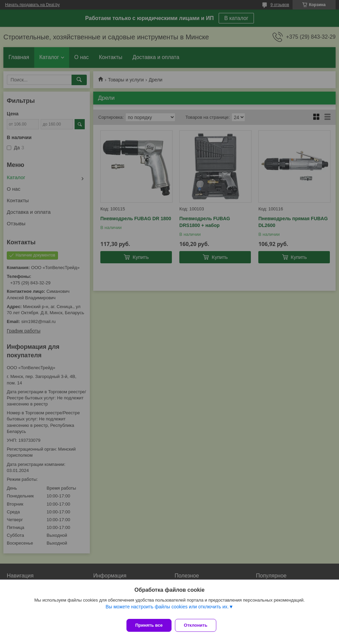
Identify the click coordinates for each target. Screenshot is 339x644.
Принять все (149, 625)
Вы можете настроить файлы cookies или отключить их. (167, 610)
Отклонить (199, 625)
